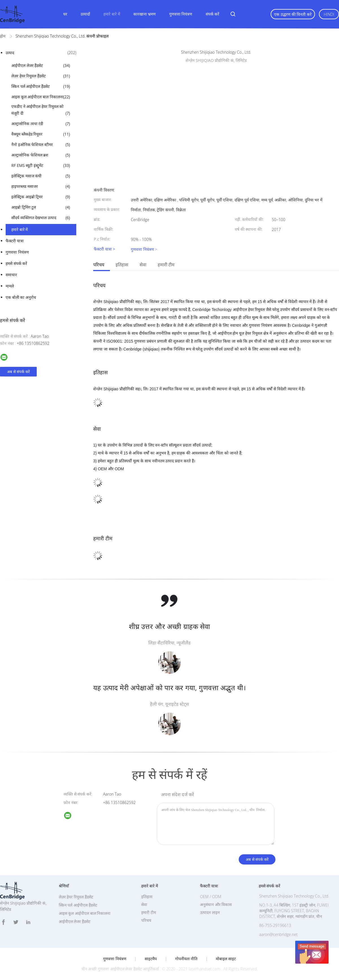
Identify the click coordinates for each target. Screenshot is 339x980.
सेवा (143, 265)
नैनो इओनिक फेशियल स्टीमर (41, 145)
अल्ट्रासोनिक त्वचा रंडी (41, 124)
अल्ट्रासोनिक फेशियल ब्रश (41, 155)
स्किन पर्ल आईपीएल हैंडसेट (41, 86)
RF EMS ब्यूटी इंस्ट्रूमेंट (41, 165)
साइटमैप (151, 959)
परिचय (99, 265)
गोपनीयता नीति (186, 959)
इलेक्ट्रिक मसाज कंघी (41, 176)
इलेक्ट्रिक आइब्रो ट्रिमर (41, 197)
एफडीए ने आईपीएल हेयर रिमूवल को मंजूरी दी (41, 110)
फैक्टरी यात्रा (15, 241)
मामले (10, 286)
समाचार (11, 275)
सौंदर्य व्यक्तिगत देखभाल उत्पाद (41, 218)
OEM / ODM (211, 897)
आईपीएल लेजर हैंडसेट (41, 66)
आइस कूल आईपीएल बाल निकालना (41, 97)
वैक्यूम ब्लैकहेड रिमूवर (41, 134)
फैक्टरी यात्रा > (104, 249)
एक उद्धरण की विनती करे (293, 14)
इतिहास (122, 265)
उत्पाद (41, 53)
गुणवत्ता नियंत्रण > (144, 249)
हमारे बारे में (112, 14)
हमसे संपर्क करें (16, 263)
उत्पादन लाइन (210, 912)
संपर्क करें (213, 14)
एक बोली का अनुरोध (21, 297)
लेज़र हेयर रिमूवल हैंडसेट (41, 76)
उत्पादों (85, 14)
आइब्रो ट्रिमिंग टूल (41, 207)
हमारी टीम (166, 265)
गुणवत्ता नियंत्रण (181, 14)
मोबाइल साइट (226, 959)
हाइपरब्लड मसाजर (41, 186)
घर (65, 14)
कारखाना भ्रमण (145, 14)
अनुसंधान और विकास (216, 904)
